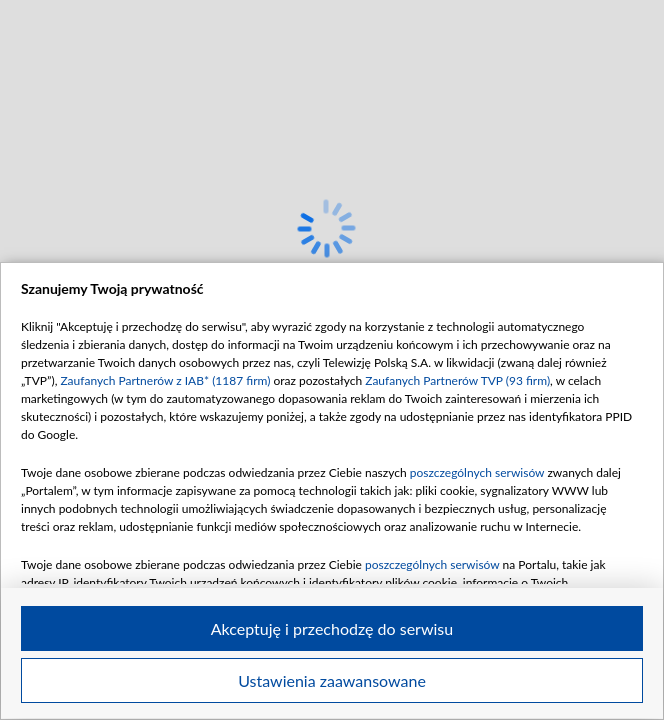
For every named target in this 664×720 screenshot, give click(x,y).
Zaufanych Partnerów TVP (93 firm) (457, 380)
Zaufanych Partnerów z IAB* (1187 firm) (165, 380)
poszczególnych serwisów (477, 472)
